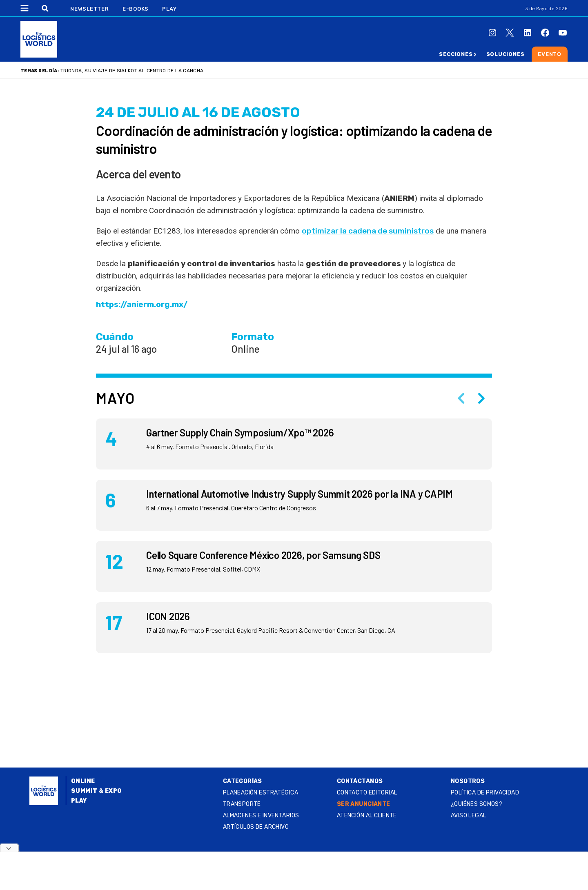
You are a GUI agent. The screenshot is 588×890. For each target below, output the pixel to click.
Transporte (242, 804)
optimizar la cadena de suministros (368, 231)
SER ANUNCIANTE (364, 804)
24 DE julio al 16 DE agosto (198, 112)
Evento (550, 54)
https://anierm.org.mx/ (142, 304)
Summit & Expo (96, 791)
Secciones (456, 54)
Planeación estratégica (261, 793)
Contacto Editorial (367, 793)
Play (169, 9)
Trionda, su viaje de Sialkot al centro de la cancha (132, 71)
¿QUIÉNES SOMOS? (477, 804)
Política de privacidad (485, 793)
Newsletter (90, 9)
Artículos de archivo (256, 827)
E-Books (136, 9)
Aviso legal (469, 815)
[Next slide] (481, 398)
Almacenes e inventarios (261, 815)
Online (83, 781)
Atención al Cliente (367, 815)
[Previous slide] (461, 398)
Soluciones (506, 54)
